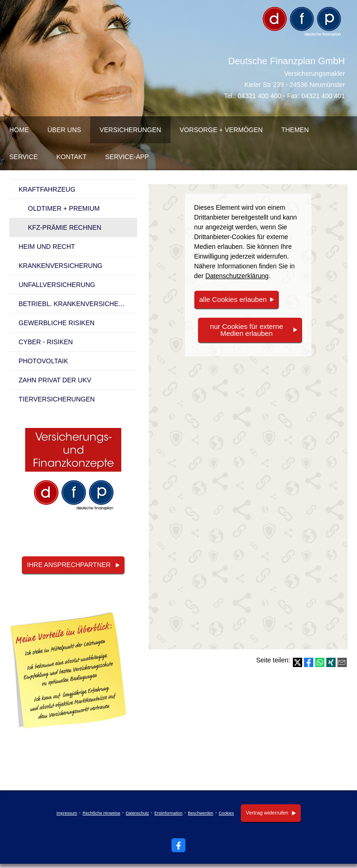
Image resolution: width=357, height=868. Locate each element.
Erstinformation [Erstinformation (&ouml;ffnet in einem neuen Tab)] (168, 813)
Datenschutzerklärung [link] (237, 276)
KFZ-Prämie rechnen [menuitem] (65, 227)
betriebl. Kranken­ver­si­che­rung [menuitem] (78, 304)
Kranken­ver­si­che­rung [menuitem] (60, 266)
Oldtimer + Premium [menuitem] (64, 208)
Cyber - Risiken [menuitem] (46, 342)
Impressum (66, 813)
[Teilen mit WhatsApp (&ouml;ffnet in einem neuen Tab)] (320, 662)
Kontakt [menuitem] (71, 157)
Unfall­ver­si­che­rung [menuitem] (57, 285)
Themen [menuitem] (295, 130)
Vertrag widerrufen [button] (266, 813)
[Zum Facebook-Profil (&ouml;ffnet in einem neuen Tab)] (178, 845)
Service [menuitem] (23, 157)
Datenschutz (136, 813)
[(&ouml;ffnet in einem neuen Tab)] (73, 473)
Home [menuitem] (19, 130)
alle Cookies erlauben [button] (231, 299)
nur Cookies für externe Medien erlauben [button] (246, 329)
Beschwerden (200, 813)
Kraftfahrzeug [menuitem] (47, 189)
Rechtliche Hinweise (101, 813)
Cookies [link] (226, 813)
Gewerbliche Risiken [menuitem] (56, 323)
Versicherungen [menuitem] (130, 130)
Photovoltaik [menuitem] (43, 361)
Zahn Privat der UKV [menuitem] (55, 380)
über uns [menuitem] (64, 130)
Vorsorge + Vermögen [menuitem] (221, 130)
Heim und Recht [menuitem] (47, 247)
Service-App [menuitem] (127, 157)
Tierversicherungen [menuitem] (57, 399)
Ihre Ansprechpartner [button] (69, 565)
